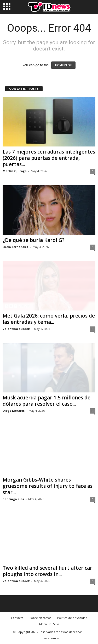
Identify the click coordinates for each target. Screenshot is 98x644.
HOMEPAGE (63, 65)
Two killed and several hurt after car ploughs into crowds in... (47, 571)
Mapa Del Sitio (49, 624)
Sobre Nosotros (40, 618)
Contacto (17, 618)
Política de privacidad (72, 618)
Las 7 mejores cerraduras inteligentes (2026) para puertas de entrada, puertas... (49, 158)
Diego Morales (14, 411)
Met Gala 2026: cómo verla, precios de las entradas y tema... (49, 319)
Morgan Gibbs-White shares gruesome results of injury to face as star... (48, 486)
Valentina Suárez (16, 329)
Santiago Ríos (13, 499)
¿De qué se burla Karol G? (34, 240)
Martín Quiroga (15, 171)
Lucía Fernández (16, 247)
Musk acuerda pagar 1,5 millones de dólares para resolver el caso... (47, 401)
